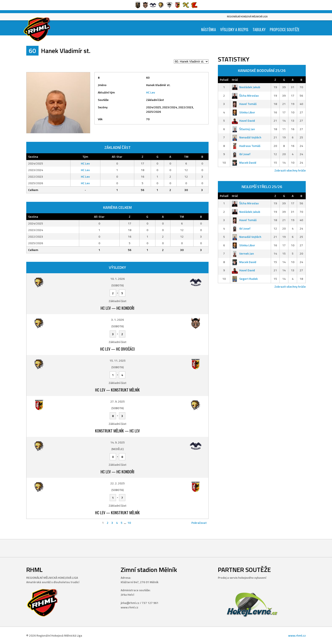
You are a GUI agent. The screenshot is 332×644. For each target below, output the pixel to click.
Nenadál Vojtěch (247, 137)
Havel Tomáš (244, 104)
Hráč (235, 80)
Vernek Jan (243, 253)
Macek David (244, 162)
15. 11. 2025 (118, 360)
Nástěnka (209, 29)
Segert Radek (245, 279)
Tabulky (259, 29)
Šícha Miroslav (245, 95)
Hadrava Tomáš (246, 146)
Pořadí (224, 80)
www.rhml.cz (297, 635)
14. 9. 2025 (118, 442)
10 (129, 523)
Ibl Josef (241, 154)
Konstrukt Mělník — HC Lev (117, 431)
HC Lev (151, 92)
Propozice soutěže (285, 29)
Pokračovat (199, 523)
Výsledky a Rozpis (234, 29)
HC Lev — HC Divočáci (117, 349)
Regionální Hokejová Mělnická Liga (247, 17)
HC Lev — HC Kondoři (117, 308)
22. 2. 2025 (118, 483)
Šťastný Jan (243, 129)
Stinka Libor (243, 112)
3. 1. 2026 (118, 320)
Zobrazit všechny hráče (290, 170)
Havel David (243, 121)
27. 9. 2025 (118, 401)
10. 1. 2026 (118, 279)
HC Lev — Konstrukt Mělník (117, 390)
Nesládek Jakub (246, 87)
